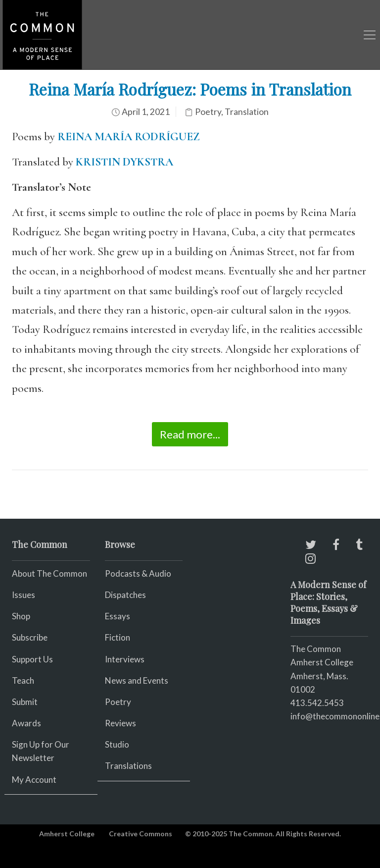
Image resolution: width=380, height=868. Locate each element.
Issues (24, 595)
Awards (26, 723)
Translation (247, 112)
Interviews (125, 659)
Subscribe (30, 637)
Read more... (190, 434)
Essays (118, 616)
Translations (128, 766)
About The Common (49, 573)
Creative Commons (141, 834)
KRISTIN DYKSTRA (124, 162)
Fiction (118, 637)
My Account (34, 780)
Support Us (32, 659)
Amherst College (67, 834)
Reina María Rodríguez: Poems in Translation (190, 89)
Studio (117, 744)
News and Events (137, 680)
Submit (25, 702)
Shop (21, 616)
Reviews (120, 723)
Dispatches (125, 595)
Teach (23, 680)
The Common (316, 649)
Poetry (208, 112)
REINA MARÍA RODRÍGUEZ (129, 137)
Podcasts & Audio (138, 573)
